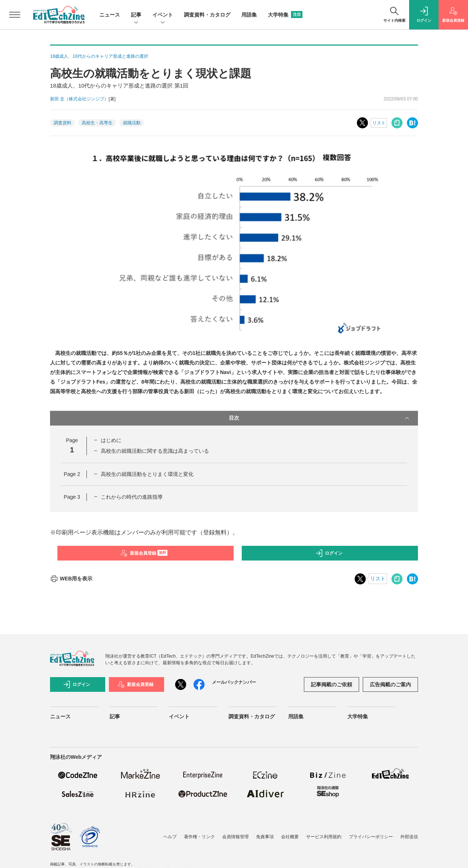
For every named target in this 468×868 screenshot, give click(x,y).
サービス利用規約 (324, 837)
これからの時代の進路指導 (132, 497)
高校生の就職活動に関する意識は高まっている (155, 451)
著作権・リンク (199, 837)
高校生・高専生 (97, 123)
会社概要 (290, 837)
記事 (136, 15)
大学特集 (285, 15)
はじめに (111, 440)
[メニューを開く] (15, 15)
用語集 (249, 15)
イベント (163, 15)
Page (72, 474)
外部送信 (409, 837)
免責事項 (265, 837)
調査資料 (63, 123)
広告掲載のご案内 (390, 684)
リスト (379, 123)
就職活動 (132, 123)
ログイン (329, 553)
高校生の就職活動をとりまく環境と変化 (147, 474)
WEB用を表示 (71, 579)
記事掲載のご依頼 (331, 684)
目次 (320, 418)
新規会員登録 (144, 553)
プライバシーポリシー (371, 837)
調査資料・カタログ (207, 15)
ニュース (110, 15)
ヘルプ (170, 837)
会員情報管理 (235, 837)
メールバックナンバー (234, 682)
